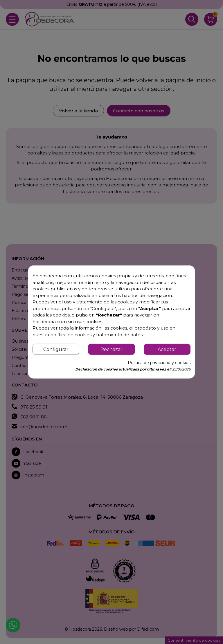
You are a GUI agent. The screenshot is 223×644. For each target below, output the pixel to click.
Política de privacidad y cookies (159, 363)
